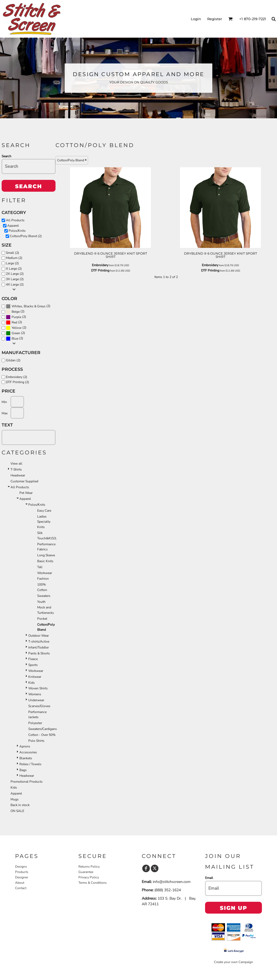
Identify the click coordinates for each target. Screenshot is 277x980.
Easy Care (44, 511)
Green (16, 333)
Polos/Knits (17, 231)
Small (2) (13, 253)
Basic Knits (45, 561)
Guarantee (86, 872)
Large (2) (12, 263)
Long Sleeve (46, 555)
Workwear (45, 573)
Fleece (33, 659)
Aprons (25, 746)
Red (14, 322)
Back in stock (20, 805)
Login (196, 19)
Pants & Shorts (39, 653)
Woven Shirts (38, 688)
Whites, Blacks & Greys (29, 306)
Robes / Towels (30, 764)
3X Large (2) (15, 279)
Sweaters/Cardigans (43, 729)
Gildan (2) (13, 360)
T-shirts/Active (39, 642)
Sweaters (44, 596)
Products (22, 872)
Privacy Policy (89, 877)
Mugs (15, 799)
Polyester (35, 723)
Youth (41, 602)
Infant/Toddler (39, 647)
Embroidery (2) (17, 377)
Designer (22, 877)
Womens (35, 694)
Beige (16, 312)
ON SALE (17, 811)
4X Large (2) (15, 284)
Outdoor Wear (39, 636)
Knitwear (35, 677)
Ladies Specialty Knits (44, 522)
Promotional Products (27, 782)
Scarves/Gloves (39, 706)
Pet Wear (26, 493)
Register (215, 19)
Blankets (26, 758)
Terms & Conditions (93, 883)
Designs (21, 867)
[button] (230, 19)
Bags (23, 770)
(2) (28, 306)
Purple (16, 317)
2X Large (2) (15, 274)
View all (16, 464)
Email (209, 878)
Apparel (13, 226)
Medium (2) (14, 258)
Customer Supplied (24, 481)
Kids (32, 683)
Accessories (28, 752)
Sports (33, 665)
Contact (21, 888)
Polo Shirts (36, 741)
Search (6, 156)
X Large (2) (14, 269)
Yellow (17, 328)
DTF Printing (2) (18, 382)
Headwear (18, 475)
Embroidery (100, 265)
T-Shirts (16, 469)
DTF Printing (100, 270)
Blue (15, 338)
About (20, 883)
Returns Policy (89, 867)
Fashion (43, 579)
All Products (15, 220)
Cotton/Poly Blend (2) (26, 236)
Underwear (36, 700)
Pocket (42, 619)
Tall (40, 567)
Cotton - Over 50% (42, 735)
